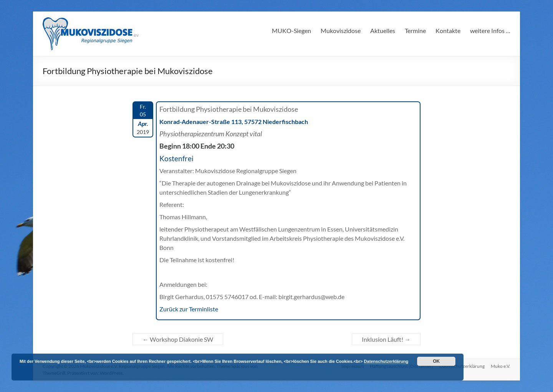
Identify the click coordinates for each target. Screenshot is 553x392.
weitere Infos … (490, 31)
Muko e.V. (501, 366)
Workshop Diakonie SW (178, 339)
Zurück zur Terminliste (189, 309)
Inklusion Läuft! (386, 339)
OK (436, 361)
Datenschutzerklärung (386, 361)
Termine (415, 31)
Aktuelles (383, 31)
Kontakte (448, 31)
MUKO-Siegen (291, 31)
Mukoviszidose (341, 31)
